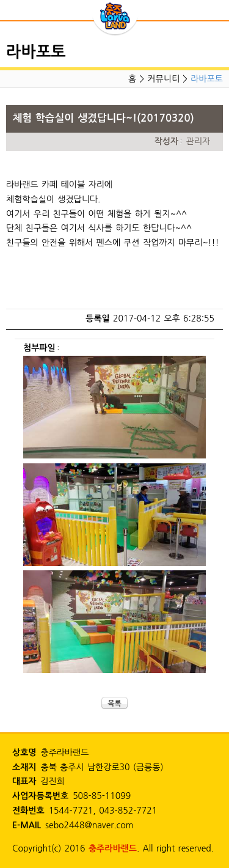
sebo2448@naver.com (89, 825)
